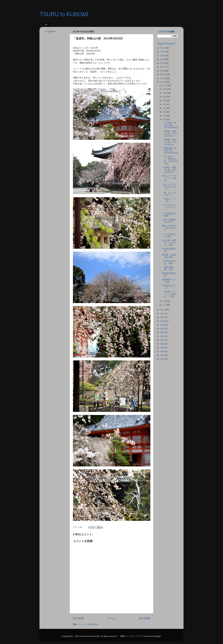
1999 (163, 336)
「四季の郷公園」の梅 (168, 268)
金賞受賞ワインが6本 (169, 281)
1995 (163, 348)
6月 (164, 108)
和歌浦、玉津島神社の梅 (169, 256)
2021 (163, 52)
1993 (163, 355)
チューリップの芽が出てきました (169, 187)
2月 (164, 301)
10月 (165, 93)
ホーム (111, 618)
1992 (163, 359)
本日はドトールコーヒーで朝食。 (169, 178)
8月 (164, 101)
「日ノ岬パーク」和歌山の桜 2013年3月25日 (170, 160)
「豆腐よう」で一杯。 (169, 200)
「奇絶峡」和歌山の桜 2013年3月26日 (169, 142)
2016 (163, 71)
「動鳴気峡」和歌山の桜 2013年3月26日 (170, 151)
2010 (163, 317)
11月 (165, 89)
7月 (164, 104)
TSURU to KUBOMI (64, 14)
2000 (163, 332)
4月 (164, 116)
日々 (47, 25)
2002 (163, 329)
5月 (164, 112)
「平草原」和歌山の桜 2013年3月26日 (169, 134)
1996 (163, 344)
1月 (164, 305)
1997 (163, 340)
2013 (163, 82)
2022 (163, 48)
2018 (163, 63)
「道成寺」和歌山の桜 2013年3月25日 (169, 170)
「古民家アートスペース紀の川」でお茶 (169, 294)
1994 (163, 351)
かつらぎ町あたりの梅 (169, 235)
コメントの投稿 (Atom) (88, 624)
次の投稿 (78, 618)
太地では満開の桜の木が (169, 221)
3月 (164, 119)
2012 (163, 310)
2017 (163, 67)
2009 (163, 321)
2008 (163, 325)
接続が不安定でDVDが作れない (169, 228)
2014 (163, 78)
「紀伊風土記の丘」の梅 (169, 262)
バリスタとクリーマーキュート (169, 207)
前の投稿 (145, 618)
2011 (163, 314)
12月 (165, 85)
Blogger (158, 636)
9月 (164, 97)
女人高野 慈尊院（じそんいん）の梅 (169, 243)
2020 (163, 56)
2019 (163, 59)
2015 (163, 74)
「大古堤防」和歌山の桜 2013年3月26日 (170, 125)
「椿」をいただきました (169, 194)
